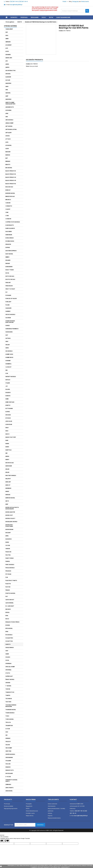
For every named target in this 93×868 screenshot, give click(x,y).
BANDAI (8, 155)
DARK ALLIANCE (10, 228)
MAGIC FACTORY (11, 437)
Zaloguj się (75, 2)
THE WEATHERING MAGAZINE (11, 706)
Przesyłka (24, 17)
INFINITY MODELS (11, 377)
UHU (7, 732)
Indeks (61, 31)
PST (7, 596)
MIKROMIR (9, 466)
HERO (7, 348)
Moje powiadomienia (54, 818)
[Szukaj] (75, 11)
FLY (6, 292)
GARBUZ (8, 311)
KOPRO (8, 412)
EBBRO (7, 257)
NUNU (7, 542)
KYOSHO (8, 418)
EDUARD (8, 260)
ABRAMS (8, 42)
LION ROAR (9, 424)
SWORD (8, 683)
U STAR (8, 729)
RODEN (8, 625)
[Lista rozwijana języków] (64, 2)
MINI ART (8, 482)
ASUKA (8, 136)
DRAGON (8, 244)
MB (6, 453)
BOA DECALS (9, 187)
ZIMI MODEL (9, 791)
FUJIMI (7, 305)
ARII (7, 117)
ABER (7, 39)
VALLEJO (8, 742)
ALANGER (8, 77)
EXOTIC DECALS (10, 279)
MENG (7, 456)
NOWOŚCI (9, 539)
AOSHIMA (8, 110)
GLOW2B (8, 318)
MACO (7, 434)
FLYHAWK (8, 295)
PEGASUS (8, 571)
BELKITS (8, 165)
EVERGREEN (9, 267)
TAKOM (8, 689)
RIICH (7, 619)
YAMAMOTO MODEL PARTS (11, 781)
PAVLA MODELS (10, 568)
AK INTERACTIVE (10, 71)
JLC (7, 386)
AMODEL (8, 93)
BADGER (8, 152)
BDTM (51, 17)
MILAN (7, 469)
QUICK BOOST (10, 600)
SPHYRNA (8, 670)
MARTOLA (8, 450)
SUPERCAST (9, 676)
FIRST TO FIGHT (10, 289)
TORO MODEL (10, 719)
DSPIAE (8, 247)
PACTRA (8, 555)
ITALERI (8, 383)
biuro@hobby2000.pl (16, 5)
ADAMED (8, 55)
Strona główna (10, 26)
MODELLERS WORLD (11, 522)
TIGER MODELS (10, 713)
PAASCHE (8, 552)
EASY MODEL (9, 254)
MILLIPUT (8, 479)
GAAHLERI (8, 308)
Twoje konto (53, 799)
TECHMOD (9, 699)
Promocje (7, 804)
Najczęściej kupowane (11, 809)
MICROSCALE (10, 463)
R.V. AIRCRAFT (10, 606)
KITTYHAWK (9, 408)
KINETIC (8, 405)
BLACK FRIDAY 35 (11, 174)
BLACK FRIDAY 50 (11, 184)
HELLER (8, 345)
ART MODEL (9, 126)
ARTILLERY (9, 133)
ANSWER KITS (10, 107)
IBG (7, 370)
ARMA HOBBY (9, 123)
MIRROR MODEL (10, 498)
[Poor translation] (7, 841)
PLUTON (8, 587)
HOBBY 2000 (9, 354)
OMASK (8, 549)
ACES (7, 51)
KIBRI (7, 399)
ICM (7, 373)
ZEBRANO (8, 784)
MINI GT (8, 485)
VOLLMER (8, 761)
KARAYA (8, 396)
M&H (7, 428)
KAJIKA (8, 389)
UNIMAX (8, 738)
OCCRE (8, 545)
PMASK (8, 590)
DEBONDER (9, 235)
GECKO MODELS (10, 314)
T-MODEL (8, 686)
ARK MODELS (9, 120)
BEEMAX (8, 161)
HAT (7, 335)
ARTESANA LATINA (11, 129)
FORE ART (8, 302)
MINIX (7, 491)
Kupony (50, 816)
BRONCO (8, 200)
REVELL (7, 612)
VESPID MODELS (10, 754)
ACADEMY (8, 45)
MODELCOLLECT (10, 518)
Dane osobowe (52, 804)
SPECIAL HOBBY (10, 667)
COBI (7, 216)
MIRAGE (8, 495)
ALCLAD (8, 80)
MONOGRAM (9, 529)
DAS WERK (9, 232)
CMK (7, 212)
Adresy (50, 813)
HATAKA (8, 338)
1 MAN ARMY (9, 29)
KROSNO (8, 415)
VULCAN (8, 764)
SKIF (7, 651)
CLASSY (8, 209)
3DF (7, 32)
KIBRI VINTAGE (10, 402)
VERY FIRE (8, 751)
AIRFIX (7, 67)
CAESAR (8, 203)
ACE (7, 48)
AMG (7, 86)
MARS (7, 447)
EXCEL (7, 273)
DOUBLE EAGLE (10, 241)
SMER (7, 654)
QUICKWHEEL (9, 603)
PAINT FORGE (10, 558)
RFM (7, 616)
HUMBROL (8, 364)
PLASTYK (8, 584)
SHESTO (8, 644)
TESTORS (8, 702)
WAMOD (8, 767)
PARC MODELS (10, 565)
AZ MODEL (8, 145)
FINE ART (8, 283)
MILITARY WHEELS (11, 475)
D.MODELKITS (10, 225)
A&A (7, 35)
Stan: (28, 66)
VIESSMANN (9, 757)
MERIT (7, 460)
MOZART (8, 533)
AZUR (7, 149)
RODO (44, 17)
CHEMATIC (9, 206)
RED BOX (8, 609)
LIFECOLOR (9, 421)
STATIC (8, 673)
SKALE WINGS (10, 648)
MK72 (7, 501)
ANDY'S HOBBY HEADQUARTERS (10, 103)
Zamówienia (52, 806)
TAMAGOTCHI (10, 692)
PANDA (8, 561)
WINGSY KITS (10, 770)
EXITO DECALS (10, 276)
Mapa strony (30, 816)
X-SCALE (8, 777)
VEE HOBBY (9, 748)
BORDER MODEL (10, 193)
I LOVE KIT (8, 367)
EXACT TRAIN (10, 270)
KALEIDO (8, 393)
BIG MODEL (9, 168)
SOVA (7, 660)
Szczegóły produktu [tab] (34, 60)
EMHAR (8, 263)
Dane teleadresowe (63, 17)
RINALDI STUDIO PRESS (12, 622)
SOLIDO (8, 657)
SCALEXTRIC (9, 638)
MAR (7, 440)
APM (7, 113)
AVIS (7, 142)
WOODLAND (9, 773)
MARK (7, 444)
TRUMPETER (9, 726)
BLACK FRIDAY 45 (11, 180)
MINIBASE (8, 488)
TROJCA (8, 722)
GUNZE (8, 326)
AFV (7, 61)
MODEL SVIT (9, 515)
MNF (7, 504)
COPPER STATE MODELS (13, 222)
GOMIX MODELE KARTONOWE (10, 322)
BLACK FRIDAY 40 (11, 177)
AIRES (7, 64)
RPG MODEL (9, 628)
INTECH (8, 380)
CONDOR (8, 219)
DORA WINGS (10, 238)
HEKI (7, 341)
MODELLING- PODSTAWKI (9, 526)
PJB (7, 577)
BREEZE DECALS (10, 196)
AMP (7, 96)
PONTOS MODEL (10, 593)
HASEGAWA (9, 332)
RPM (7, 632)
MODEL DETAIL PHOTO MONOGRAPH (12, 508)
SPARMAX (8, 663)
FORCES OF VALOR (11, 299)
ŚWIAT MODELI (10, 679)
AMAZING (8, 83)
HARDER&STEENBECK (12, 329)
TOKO (7, 716)
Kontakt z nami (30, 813)
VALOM (8, 745)
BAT (7, 158)
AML (7, 90)
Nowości (14, 17)
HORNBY (8, 361)
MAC (7, 431)
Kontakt (73, 799)
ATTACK (8, 139)
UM (6, 735)
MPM (7, 536)
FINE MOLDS (9, 286)
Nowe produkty (9, 806)
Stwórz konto (85, 2)
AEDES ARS (9, 58)
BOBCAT (8, 190)
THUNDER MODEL (11, 710)
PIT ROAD (8, 574)
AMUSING (8, 99)
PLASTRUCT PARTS (11, 581)
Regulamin (35, 17)
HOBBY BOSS (9, 357)
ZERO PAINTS (9, 788)
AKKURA (8, 74)
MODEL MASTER (10, 512)
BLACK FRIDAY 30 (11, 171)
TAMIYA (8, 695)
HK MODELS (9, 351)
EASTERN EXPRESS (11, 251)
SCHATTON (9, 641)
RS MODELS (9, 635)
